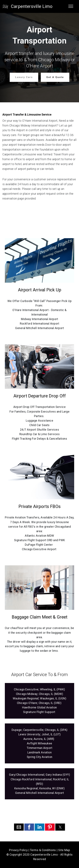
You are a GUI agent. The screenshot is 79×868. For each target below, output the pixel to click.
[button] (19, 827)
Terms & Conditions (43, 850)
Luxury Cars (24, 77)
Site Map (64, 850)
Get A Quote (55, 77)
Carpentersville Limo (32, 6)
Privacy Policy (18, 850)
